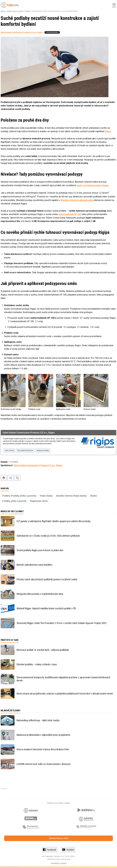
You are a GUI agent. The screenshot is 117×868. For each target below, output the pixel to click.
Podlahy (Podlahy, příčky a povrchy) (19, 496)
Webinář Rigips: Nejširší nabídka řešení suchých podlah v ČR (46, 609)
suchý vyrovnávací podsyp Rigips (93, 185)
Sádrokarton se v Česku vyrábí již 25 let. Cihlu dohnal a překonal (48, 536)
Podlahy (28, 11)
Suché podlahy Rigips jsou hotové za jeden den (40, 551)
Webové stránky (46, 451)
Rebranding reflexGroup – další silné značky (38, 721)
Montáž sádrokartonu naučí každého (34, 565)
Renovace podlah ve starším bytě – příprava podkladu (43, 651)
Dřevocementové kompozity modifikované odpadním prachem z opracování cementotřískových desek (63, 680)
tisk (4, 478)
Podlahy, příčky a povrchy (15, 11)
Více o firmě (10, 451)
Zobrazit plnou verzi (59, 839)
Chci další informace (27, 451)
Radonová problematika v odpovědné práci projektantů (43, 736)
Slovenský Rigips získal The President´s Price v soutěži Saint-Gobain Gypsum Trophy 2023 (61, 624)
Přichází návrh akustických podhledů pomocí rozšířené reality (47, 580)
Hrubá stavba (46, 496)
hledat (17, 478)
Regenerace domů (39, 502)
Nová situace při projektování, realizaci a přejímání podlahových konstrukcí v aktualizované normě (65, 694)
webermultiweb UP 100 (70, 214)
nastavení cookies (59, 864)
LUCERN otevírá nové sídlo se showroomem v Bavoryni (44, 765)
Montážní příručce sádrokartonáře (77, 200)
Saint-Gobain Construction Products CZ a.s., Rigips (22, 32)
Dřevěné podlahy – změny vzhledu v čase (37, 665)
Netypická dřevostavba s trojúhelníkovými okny (40, 595)
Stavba (3, 11)
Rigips (108, 131)
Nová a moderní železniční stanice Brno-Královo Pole (43, 750)
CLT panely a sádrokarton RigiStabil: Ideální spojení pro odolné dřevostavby (54, 522)
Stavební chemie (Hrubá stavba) (71, 496)
